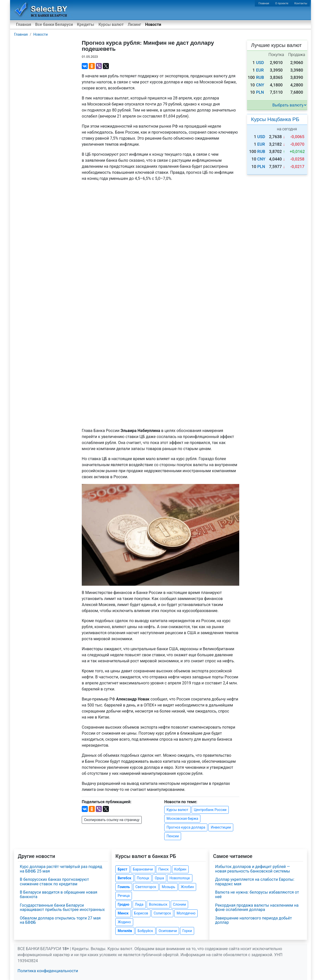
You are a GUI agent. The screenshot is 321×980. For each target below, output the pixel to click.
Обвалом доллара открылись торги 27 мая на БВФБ (60, 920)
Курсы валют (111, 24)
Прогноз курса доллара (186, 827)
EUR (260, 70)
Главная (264, 3)
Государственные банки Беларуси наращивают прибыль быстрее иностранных (62, 908)
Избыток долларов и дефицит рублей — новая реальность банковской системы (253, 869)
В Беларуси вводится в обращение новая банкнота (59, 894)
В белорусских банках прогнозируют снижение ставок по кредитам (54, 882)
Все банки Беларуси (54, 24)
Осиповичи (168, 931)
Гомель (124, 887)
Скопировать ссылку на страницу (112, 820)
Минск (123, 913)
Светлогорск (146, 887)
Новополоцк (180, 878)
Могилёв (125, 931)
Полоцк (143, 878)
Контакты (301, 3)
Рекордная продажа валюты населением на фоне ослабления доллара (257, 908)
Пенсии (173, 836)
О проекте (282, 3)
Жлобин (187, 887)
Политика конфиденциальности (48, 971)
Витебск (124, 878)
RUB (260, 77)
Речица (124, 896)
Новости (153, 24)
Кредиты (86, 24)
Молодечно (186, 913)
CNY (260, 85)
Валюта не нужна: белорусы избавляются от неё (257, 894)
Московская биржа (182, 819)
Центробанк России (210, 810)
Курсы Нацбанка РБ (275, 119)
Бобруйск (145, 931)
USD (260, 63)
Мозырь (169, 887)
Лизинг (134, 24)
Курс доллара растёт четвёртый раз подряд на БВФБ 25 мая (61, 869)
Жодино (124, 922)
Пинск (163, 869)
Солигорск (163, 913)
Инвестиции (221, 827)
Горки (187, 931)
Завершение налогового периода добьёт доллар (254, 920)
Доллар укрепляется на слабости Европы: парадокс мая (255, 882)
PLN (260, 92)
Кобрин (180, 869)
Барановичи (143, 869)
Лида (139, 904)
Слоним (180, 904)
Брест (122, 869)
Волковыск (158, 904)
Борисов (141, 913)
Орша (159, 878)
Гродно (123, 904)
